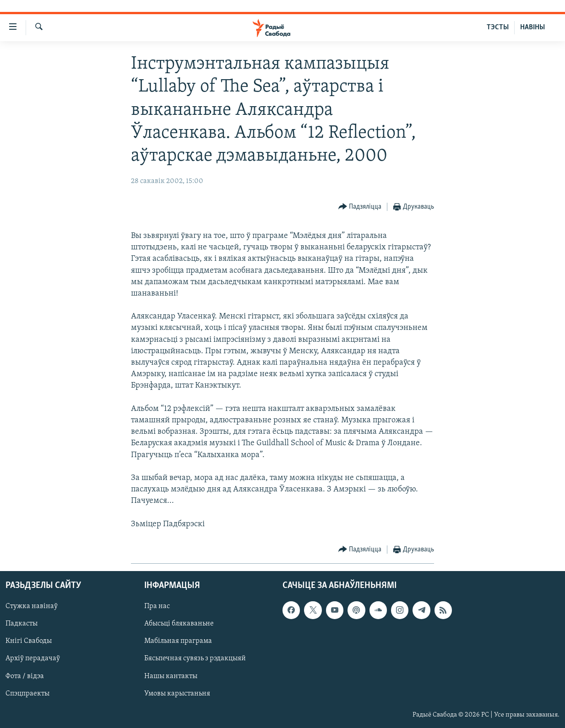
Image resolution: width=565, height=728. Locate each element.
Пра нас (157, 606)
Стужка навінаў (32, 606)
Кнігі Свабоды (29, 641)
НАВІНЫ (532, 27)
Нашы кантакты (171, 676)
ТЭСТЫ (498, 27)
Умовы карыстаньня (177, 693)
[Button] (360, 207)
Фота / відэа (25, 676)
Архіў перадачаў (33, 658)
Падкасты (22, 624)
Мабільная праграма (178, 641)
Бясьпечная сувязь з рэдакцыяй (195, 658)
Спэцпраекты (27, 693)
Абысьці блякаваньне (179, 624)
